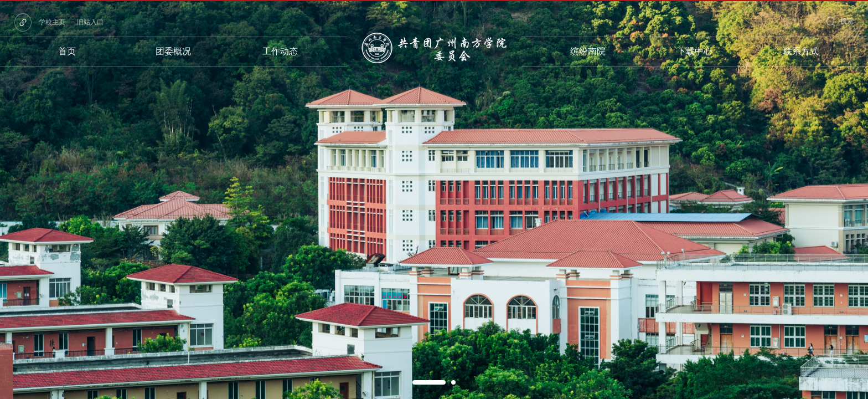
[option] (434, 199)
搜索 (847, 21)
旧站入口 (90, 22)
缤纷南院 (588, 51)
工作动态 (280, 51)
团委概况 (173, 51)
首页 (67, 51)
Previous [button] (6, 199)
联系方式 (801, 51)
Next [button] (862, 199)
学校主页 (52, 22)
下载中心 (695, 51)
